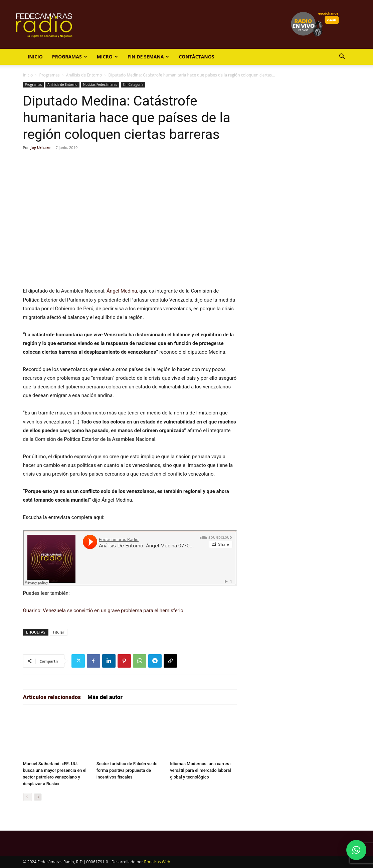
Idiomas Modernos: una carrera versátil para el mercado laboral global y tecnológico (200, 770)
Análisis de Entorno (84, 75)
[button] (342, 57)
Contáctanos (196, 57)
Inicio (35, 57)
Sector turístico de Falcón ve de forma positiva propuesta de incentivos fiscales (127, 770)
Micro (107, 57)
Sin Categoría (133, 84)
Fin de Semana (148, 57)
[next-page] (38, 797)
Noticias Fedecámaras (100, 84)
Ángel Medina (122, 291)
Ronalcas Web (157, 862)
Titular (59, 632)
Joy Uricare (40, 147)
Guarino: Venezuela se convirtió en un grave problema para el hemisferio (103, 611)
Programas (70, 57)
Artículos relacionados (52, 697)
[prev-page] (27, 797)
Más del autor (105, 697)
